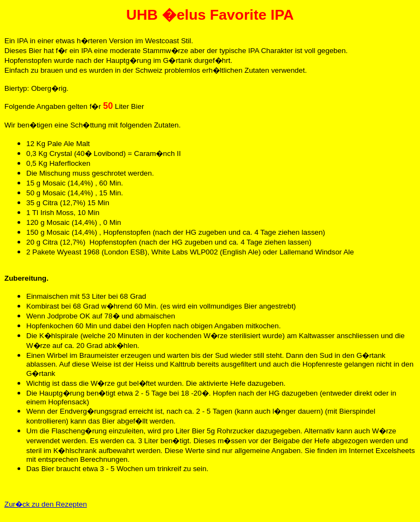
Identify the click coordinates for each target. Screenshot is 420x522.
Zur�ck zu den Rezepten (46, 504)
